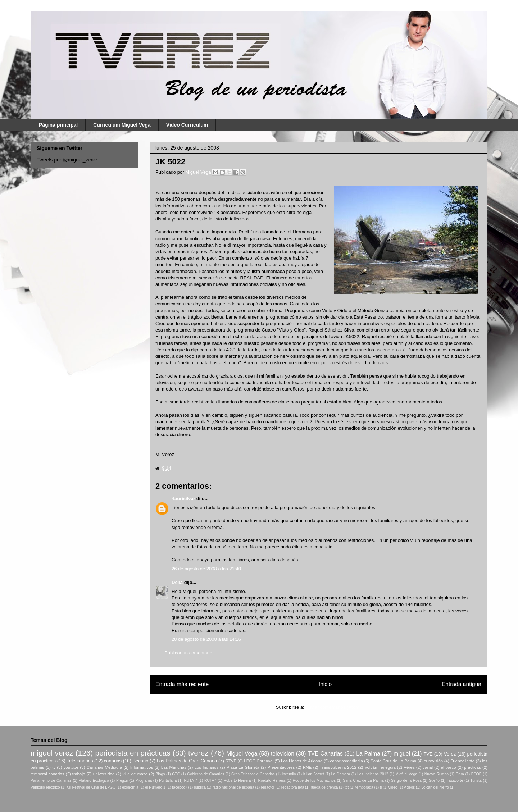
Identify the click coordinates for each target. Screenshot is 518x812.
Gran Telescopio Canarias (253, 774)
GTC (176, 774)
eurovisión (433, 761)
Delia (177, 582)
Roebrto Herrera (272, 781)
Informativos (142, 767)
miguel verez (52, 753)
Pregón (122, 781)
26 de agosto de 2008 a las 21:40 (206, 569)
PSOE (476, 774)
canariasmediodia (346, 761)
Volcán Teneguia (380, 767)
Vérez (409, 767)
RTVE (231, 761)
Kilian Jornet (314, 774)
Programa (144, 781)
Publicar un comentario (188, 653)
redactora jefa (293, 787)
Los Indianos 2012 (373, 774)
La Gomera (340, 774)
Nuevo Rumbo (437, 774)
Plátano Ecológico (94, 781)
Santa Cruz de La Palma (393, 761)
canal (428, 767)
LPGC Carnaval (259, 761)
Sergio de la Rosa (406, 781)
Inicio (325, 684)
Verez (450, 754)
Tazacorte (455, 781)
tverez (198, 753)
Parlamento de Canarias (51, 781)
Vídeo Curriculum (187, 125)
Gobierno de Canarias (206, 774)
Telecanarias (80, 761)
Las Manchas (174, 767)
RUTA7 (210, 781)
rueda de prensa (324, 787)
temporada (364, 787)
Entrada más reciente (182, 684)
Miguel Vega (199, 172)
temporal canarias (47, 774)
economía (130, 787)
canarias (113, 761)
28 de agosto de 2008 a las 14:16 (206, 639)
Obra (460, 774)
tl (381, 787)
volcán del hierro (435, 787)
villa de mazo (135, 774)
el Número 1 (155, 787)
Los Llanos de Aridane (302, 761)
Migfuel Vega (406, 774)
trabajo (79, 774)
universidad (104, 774)
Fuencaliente (462, 761)
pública (200, 787)
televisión (283, 754)
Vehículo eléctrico (45, 787)
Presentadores (281, 767)
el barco (448, 767)
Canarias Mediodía (104, 767)
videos (409, 787)
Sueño (434, 781)
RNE (307, 767)
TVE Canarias (325, 754)
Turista (476, 781)
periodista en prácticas (133, 753)
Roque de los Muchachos (314, 781)
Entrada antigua (462, 684)
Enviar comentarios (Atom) (333, 707)
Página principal (58, 125)
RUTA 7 (190, 781)
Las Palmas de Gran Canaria (187, 761)
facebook (180, 787)
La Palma (368, 754)
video (393, 787)
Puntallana (168, 781)
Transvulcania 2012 (338, 767)
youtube (71, 767)
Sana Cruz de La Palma (363, 781)
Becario (140, 761)
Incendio (289, 774)
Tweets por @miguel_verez (67, 160)
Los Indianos (206, 767)
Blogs (160, 774)
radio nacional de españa (233, 787)
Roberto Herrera (237, 781)
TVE (428, 754)
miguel (402, 754)
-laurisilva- (183, 499)
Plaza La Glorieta (243, 767)
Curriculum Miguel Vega (122, 125)
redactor (268, 787)
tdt (347, 787)
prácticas (472, 767)
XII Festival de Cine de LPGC (91, 787)
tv (54, 767)
